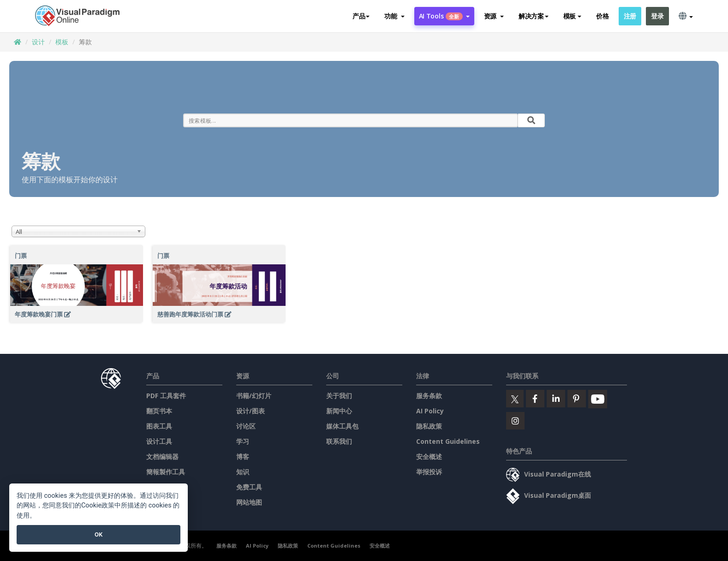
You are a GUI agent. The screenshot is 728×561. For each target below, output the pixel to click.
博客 (243, 457)
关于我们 (339, 396)
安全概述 (429, 457)
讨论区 (246, 426)
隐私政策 (429, 426)
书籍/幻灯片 (254, 396)
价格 (602, 16)
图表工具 (159, 426)
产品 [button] (361, 16)
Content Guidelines (448, 441)
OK (98, 534)
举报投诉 (429, 472)
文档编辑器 (162, 457)
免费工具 (249, 487)
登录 (657, 16)
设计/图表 (251, 411)
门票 (21, 256)
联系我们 (339, 441)
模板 (62, 42)
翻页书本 (159, 411)
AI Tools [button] (444, 16)
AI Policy (430, 411)
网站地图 (249, 502)
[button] (394, 16)
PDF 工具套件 (166, 396)
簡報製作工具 (166, 472)
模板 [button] (572, 16)
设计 (38, 42)
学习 (243, 441)
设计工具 (159, 441)
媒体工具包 (342, 426)
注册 (630, 16)
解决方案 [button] (534, 16)
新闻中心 (339, 411)
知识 (243, 472)
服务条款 (429, 396)
